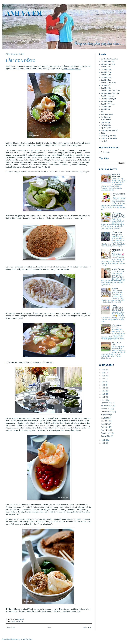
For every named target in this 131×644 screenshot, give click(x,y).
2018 (104, 388)
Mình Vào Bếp (106, 120)
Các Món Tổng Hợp (108, 104)
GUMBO (115, 289)
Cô (102, 112)
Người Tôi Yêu (106, 128)
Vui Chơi (104, 141)
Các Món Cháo (106, 72)
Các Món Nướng (107, 101)
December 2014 (107, 403)
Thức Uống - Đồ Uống (109, 136)
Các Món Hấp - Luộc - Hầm (111, 91)
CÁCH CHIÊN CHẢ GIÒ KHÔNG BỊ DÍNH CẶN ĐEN (118, 215)
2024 (104, 376)
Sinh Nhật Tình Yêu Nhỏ (110, 130)
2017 (104, 391)
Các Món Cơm (106, 80)
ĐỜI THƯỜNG (117, 233)
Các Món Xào (106, 107)
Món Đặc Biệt (106, 122)
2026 (104, 370)
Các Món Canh (106, 70)
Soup (103, 133)
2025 (104, 373)
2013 (104, 440)
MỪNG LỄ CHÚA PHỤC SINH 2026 (118, 270)
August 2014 (106, 415)
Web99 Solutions (26, 639)
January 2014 (106, 436)
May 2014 (105, 424)
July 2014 (105, 418)
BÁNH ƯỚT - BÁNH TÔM (116, 176)
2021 (104, 379)
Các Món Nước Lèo (17, 622)
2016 (104, 394)
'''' (49, 604)
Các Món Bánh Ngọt (108, 64)
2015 (104, 397)
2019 (104, 385)
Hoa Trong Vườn (107, 115)
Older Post (87, 628)
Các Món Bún (106, 67)
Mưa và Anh (105, 152)
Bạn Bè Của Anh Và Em (109, 59)
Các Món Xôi (106, 109)
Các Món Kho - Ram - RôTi (111, 93)
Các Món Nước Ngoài (109, 99)
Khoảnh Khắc (106, 117)
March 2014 (105, 430)
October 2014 (106, 409)
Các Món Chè (106, 75)
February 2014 (106, 433)
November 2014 (107, 406)
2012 (104, 443)
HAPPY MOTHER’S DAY (118, 307)
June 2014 (105, 421)
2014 (104, 400)
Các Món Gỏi (106, 85)
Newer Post (11, 628)
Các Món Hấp (106, 88)
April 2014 (105, 427)
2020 (104, 382)
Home (49, 628)
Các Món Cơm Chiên (108, 83)
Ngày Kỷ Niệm (106, 125)
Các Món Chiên (107, 78)
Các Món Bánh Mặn (108, 62)
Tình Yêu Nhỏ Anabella (109, 138)
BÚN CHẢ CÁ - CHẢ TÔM (117, 326)
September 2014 (107, 412)
